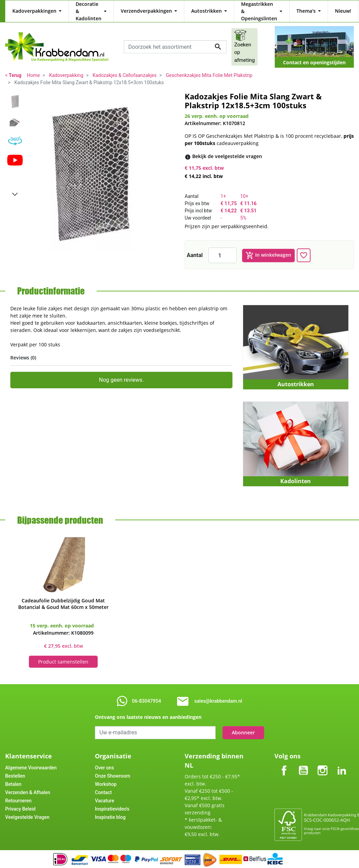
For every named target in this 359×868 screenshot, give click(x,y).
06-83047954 (146, 694)
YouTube (303, 758)
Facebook (284, 758)
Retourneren (18, 793)
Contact (103, 785)
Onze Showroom (113, 769)
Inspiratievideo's (112, 802)
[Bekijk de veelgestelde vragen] (227, 149)
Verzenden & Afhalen (28, 785)
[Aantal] (222, 248)
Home (33, 68)
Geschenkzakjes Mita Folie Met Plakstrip (209, 68)
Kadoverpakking (66, 68)
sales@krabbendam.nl (218, 694)
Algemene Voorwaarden (31, 760)
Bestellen (15, 769)
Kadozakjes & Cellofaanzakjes (124, 68)
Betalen (13, 777)
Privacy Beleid (20, 802)
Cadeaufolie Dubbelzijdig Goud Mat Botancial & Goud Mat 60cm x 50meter (63, 597)
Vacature (105, 793)
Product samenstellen (63, 654)
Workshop (106, 777)
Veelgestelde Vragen (27, 810)
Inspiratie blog (110, 810)
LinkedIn (342, 758)
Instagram (323, 758)
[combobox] (175, 40)
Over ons (104, 760)
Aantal (195, 248)
